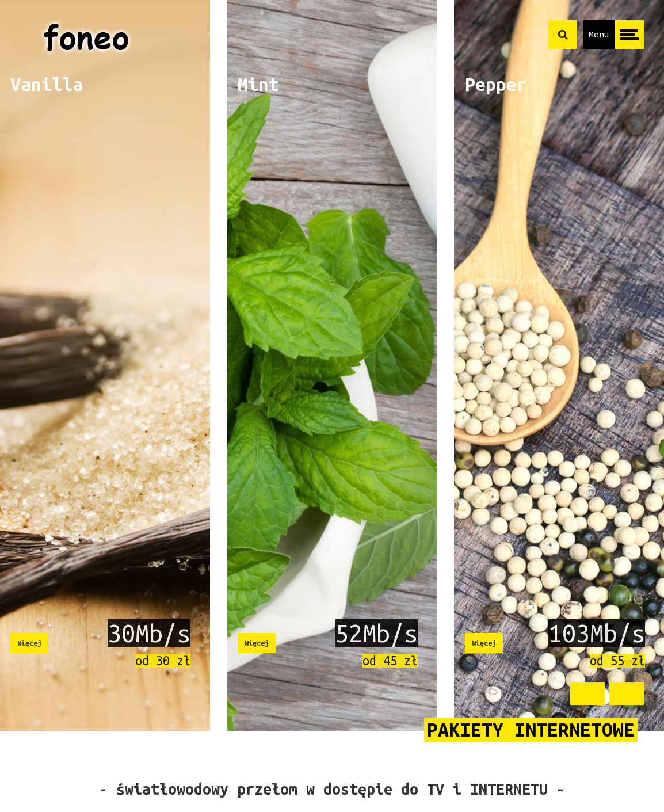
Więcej (29, 643)
